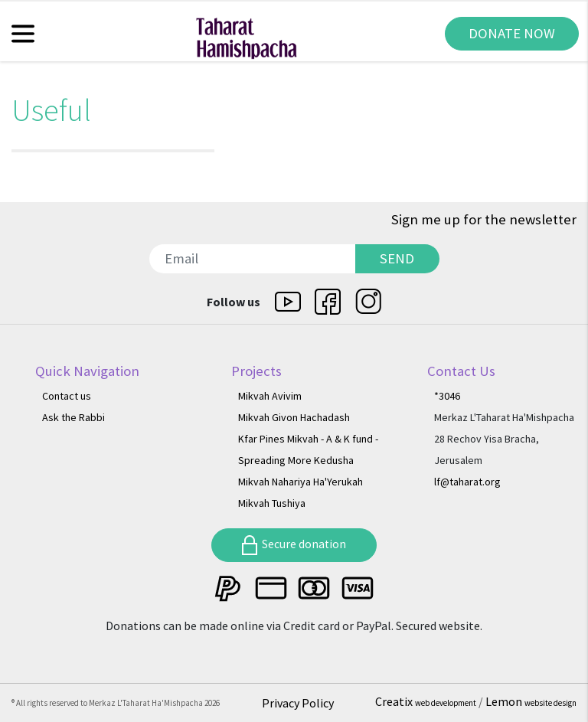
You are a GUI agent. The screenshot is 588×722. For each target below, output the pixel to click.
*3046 (447, 396)
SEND (397, 258)
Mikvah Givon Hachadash (294, 417)
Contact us (67, 396)
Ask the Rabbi (73, 417)
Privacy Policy (298, 703)
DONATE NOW (512, 33)
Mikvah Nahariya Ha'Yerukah (301, 482)
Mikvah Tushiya (272, 503)
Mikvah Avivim (270, 396)
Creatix (427, 701)
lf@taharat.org (467, 482)
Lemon (531, 701)
